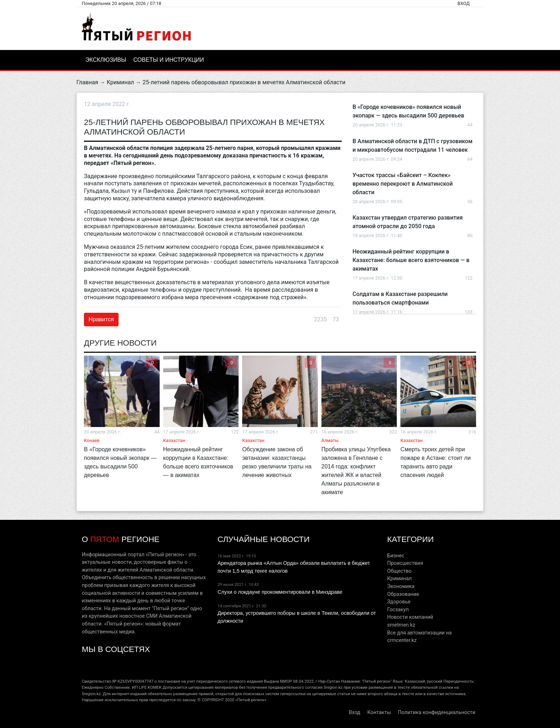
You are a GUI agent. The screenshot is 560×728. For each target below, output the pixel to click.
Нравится (101, 319)
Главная (87, 82)
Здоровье (399, 602)
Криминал (121, 82)
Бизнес (396, 556)
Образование (403, 594)
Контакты (379, 712)
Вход (464, 3)
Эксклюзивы (106, 60)
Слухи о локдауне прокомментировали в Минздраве (280, 592)
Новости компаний (410, 617)
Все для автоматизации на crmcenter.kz (419, 637)
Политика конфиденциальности (437, 712)
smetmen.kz (401, 625)
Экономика (401, 586)
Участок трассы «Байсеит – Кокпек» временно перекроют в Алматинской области (403, 184)
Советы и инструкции (169, 60)
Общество (399, 571)
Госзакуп (398, 610)
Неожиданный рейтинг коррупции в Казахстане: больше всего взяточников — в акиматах (411, 260)
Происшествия (405, 563)
